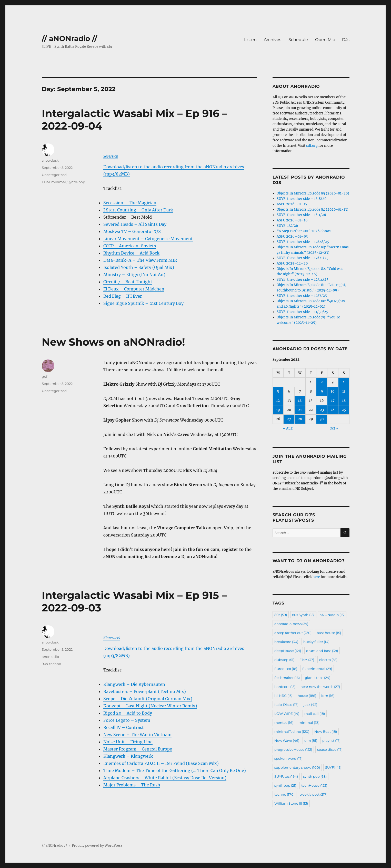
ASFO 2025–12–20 (292, 263)
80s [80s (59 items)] (281, 615)
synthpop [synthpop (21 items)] (285, 785)
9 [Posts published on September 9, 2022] (322, 391)
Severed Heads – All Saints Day (135, 224)
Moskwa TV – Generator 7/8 (132, 231)
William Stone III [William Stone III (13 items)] (291, 803)
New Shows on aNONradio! (113, 342)
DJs (346, 40)
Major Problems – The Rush (132, 785)
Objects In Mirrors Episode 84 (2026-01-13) (313, 209)
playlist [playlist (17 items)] (331, 740)
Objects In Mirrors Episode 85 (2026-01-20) (313, 193)
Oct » (334, 428)
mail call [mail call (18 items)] (315, 714)
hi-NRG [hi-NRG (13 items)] (283, 696)
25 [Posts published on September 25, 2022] (344, 410)
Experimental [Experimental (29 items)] (317, 669)
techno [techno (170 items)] (284, 794)
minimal (59, 182)
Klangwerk (112, 638)
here (316, 577)
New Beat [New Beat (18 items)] (326, 732)
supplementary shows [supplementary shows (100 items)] (297, 767)
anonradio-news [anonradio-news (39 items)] (291, 624)
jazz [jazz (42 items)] (310, 705)
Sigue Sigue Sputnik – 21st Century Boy (143, 303)
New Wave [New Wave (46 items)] (287, 740)
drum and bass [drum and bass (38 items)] (322, 651)
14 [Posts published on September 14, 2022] (300, 401)
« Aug (288, 428)
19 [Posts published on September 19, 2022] (278, 410)
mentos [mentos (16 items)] (284, 723)
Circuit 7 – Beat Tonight (128, 282)
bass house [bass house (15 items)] (329, 633)
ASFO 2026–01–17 (292, 204)
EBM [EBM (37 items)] (307, 660)
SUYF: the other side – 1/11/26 (301, 215)
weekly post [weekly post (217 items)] (314, 794)
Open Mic (325, 40)
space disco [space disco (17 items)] (330, 749)
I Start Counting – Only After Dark (138, 210)
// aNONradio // (69, 38)
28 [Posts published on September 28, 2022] (300, 419)
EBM (46, 182)
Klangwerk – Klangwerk (128, 756)
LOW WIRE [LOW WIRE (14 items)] (287, 714)
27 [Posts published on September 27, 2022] (289, 419)
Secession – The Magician (130, 203)
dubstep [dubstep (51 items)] (284, 660)
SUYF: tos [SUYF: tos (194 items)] (286, 776)
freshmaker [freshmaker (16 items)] (287, 678)
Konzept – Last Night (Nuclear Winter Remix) (150, 706)
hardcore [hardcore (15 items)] (285, 687)
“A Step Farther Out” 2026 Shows (304, 231)
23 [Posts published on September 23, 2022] (322, 410)
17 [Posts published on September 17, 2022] (333, 401)
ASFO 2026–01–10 (292, 220)
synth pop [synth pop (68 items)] (315, 776)
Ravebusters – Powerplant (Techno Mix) (145, 691)
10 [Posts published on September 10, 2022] (333, 391)
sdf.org (312, 146)
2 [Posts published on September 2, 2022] (322, 382)
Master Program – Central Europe (138, 749)
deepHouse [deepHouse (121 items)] (288, 651)
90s (45, 664)
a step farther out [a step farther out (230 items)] (293, 633)
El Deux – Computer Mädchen (134, 289)
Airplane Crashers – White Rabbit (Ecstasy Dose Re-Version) (165, 778)
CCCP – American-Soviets (130, 246)
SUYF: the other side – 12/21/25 (303, 258)
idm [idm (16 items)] (328, 696)
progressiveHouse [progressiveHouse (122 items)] (293, 749)
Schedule (298, 40)
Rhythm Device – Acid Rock (131, 253)
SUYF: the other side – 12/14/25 (303, 280)
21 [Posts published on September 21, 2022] (300, 410)
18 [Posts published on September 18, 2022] (344, 401)
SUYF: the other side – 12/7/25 (302, 296)
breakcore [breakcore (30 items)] (286, 642)
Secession (111, 156)
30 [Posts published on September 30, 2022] (322, 419)
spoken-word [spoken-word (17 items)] (288, 758)
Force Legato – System (127, 720)
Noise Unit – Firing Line (128, 742)
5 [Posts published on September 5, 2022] (278, 391)
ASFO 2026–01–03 (292, 236)
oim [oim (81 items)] (311, 740)
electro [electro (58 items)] (328, 660)
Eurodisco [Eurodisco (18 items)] (286, 669)
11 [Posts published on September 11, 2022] (344, 391)
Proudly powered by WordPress (97, 846)
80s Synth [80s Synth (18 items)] (303, 615)
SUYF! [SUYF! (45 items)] (333, 767)
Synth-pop (76, 182)
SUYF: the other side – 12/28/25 (303, 242)
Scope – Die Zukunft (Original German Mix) (148, 699)
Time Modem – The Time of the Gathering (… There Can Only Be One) (175, 771)
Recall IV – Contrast (124, 727)
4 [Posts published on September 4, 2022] (344, 382)
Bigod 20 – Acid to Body (128, 713)
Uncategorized (54, 175)
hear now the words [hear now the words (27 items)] (320, 687)
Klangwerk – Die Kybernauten (134, 684)
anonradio (50, 657)
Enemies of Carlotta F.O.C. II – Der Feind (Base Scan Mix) (161, 763)
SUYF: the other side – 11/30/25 (302, 312)
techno (55, 664)
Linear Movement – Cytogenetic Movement (148, 239)
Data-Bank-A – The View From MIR (140, 260)
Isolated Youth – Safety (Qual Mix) (139, 267)
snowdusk (50, 160)
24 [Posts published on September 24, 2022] (333, 410)
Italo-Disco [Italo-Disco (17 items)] (286, 705)
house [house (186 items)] (307, 696)
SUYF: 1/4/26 (287, 226)
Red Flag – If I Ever (123, 296)
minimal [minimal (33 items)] (309, 723)
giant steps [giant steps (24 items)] (318, 678)
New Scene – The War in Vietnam (137, 735)
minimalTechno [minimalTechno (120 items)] (292, 732)
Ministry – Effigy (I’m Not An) (134, 275)
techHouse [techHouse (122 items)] (314, 785)
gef (44, 376)
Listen (250, 40)
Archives (273, 40)
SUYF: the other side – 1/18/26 (302, 199)
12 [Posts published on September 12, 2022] (278, 401)
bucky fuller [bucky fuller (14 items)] (316, 642)
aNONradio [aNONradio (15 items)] (332, 615)
